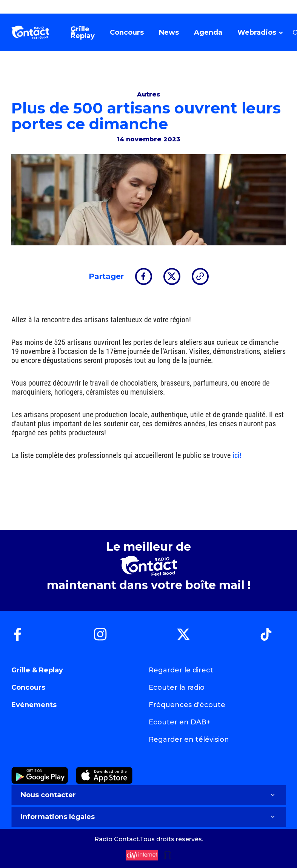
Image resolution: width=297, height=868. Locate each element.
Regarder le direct (181, 670)
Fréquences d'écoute (187, 705)
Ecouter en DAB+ (179, 722)
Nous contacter (148, 795)
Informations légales (148, 817)
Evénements (34, 705)
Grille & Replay (37, 670)
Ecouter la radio (177, 687)
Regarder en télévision (189, 739)
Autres (149, 94)
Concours (28, 687)
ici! (237, 455)
